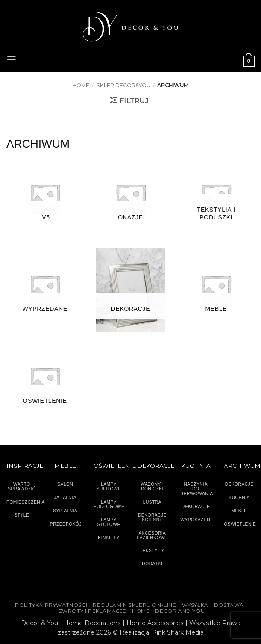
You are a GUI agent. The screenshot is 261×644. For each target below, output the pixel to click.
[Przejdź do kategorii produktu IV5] (45, 199)
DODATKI (152, 564)
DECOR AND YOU (180, 611)
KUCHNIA (239, 498)
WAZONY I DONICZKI (152, 487)
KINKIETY (109, 538)
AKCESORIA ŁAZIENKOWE (152, 535)
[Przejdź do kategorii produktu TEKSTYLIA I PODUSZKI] (216, 199)
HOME (141, 611)
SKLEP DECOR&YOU (123, 85)
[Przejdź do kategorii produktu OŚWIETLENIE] (45, 382)
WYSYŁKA (195, 605)
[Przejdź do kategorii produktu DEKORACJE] (130, 290)
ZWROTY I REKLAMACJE (92, 611)
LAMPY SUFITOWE (109, 487)
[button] (12, 59)
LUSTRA (152, 502)
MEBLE (239, 511)
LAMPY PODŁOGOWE (109, 505)
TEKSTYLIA (152, 551)
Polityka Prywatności (51, 605)
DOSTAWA (229, 605)
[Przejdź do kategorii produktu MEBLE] (216, 290)
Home (81, 85)
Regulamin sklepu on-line (134, 605)
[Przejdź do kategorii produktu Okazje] (130, 199)
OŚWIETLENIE (240, 524)
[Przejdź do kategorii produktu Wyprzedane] (45, 290)
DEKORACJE (239, 484)
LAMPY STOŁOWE (109, 522)
